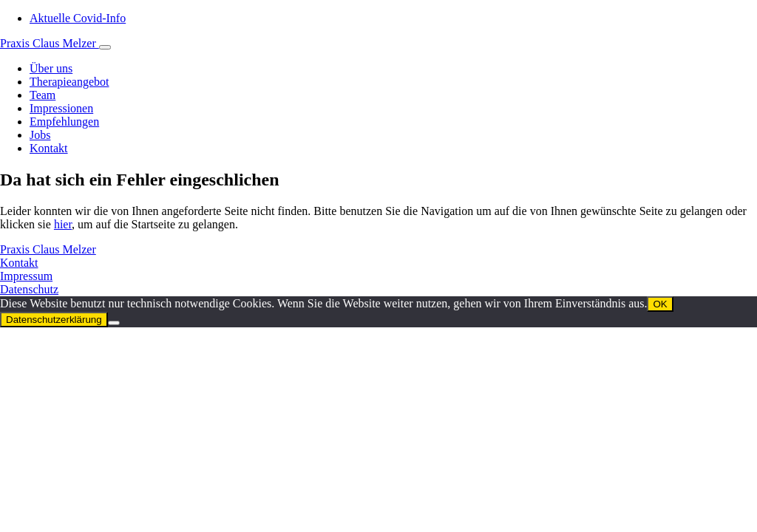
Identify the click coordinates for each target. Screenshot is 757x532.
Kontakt (19, 263)
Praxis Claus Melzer (50, 43)
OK (660, 304)
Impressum (26, 276)
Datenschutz (29, 289)
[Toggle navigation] (105, 47)
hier (63, 224)
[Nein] (114, 323)
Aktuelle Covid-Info (78, 18)
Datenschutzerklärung (54, 320)
